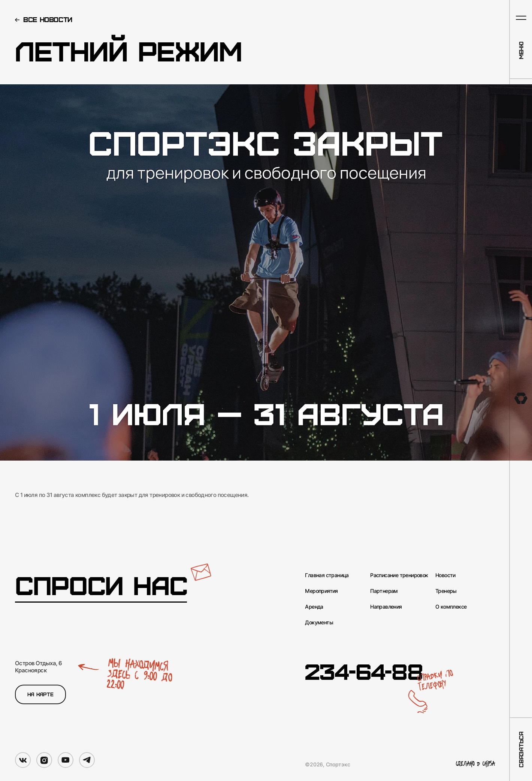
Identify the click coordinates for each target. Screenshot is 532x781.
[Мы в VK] (23, 760)
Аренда (314, 607)
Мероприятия (321, 591)
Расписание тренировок (399, 575)
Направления (386, 607)
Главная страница (327, 575)
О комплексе (451, 607)
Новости (445, 575)
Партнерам (384, 591)
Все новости (48, 19)
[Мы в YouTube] (66, 760)
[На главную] (521, 398)
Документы (319, 622)
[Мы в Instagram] (44, 760)
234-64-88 (364, 671)
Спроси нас (101, 585)
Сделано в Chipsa (475, 764)
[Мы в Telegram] (87, 760)
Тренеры (446, 591)
